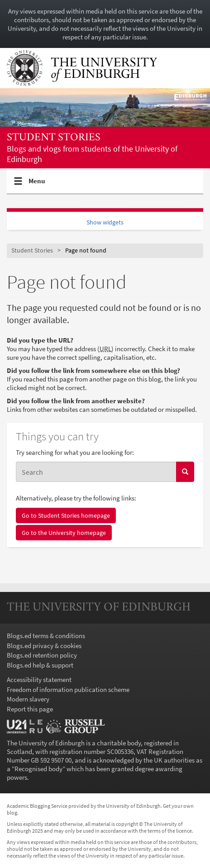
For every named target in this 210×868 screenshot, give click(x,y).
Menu (37, 185)
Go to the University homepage (64, 533)
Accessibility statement (39, 680)
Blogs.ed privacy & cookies (44, 646)
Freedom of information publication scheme (68, 689)
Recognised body (38, 769)
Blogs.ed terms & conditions (46, 636)
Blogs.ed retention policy (42, 655)
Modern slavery (28, 699)
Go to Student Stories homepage (66, 515)
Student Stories (54, 138)
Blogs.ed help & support (40, 665)
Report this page (30, 709)
